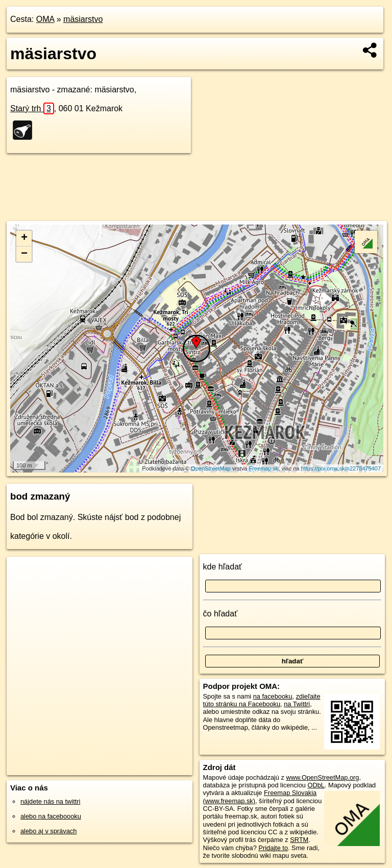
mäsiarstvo (83, 19)
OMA (45, 19)
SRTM (299, 840)
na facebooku (273, 696)
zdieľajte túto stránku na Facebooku (262, 700)
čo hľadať (220, 614)
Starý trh (32, 108)
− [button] (24, 254)
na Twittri (297, 704)
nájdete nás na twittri (50, 801)
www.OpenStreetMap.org (322, 777)
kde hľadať (223, 567)
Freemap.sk (263, 468)
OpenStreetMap (211, 468)
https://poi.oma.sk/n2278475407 (341, 468)
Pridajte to (273, 848)
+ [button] (24, 238)
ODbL (316, 785)
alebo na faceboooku (51, 816)
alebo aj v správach (48, 831)
